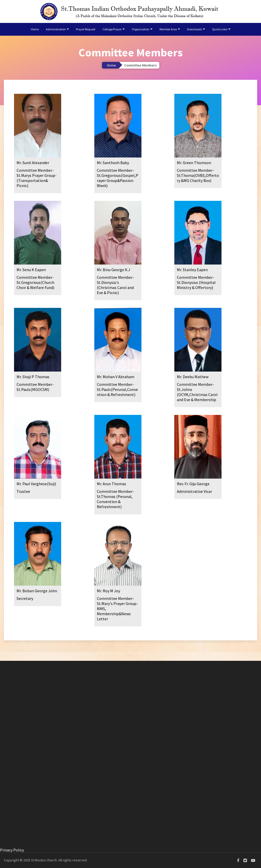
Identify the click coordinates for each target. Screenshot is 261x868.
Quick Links (220, 29)
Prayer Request (86, 29)
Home (35, 29)
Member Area (168, 29)
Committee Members (141, 65)
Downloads (194, 29)
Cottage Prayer (112, 29)
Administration (56, 29)
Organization (141, 29)
